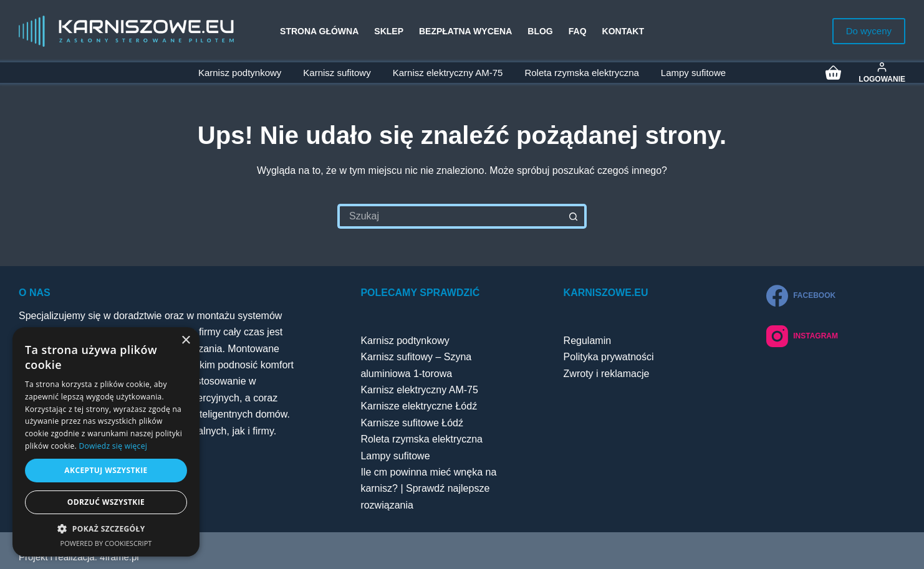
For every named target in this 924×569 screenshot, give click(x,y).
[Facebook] (802, 296)
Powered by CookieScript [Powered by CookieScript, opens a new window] (106, 543)
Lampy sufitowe (693, 73)
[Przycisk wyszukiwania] (574, 216)
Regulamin (587, 341)
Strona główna (319, 31)
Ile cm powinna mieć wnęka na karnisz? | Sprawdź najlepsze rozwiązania (428, 489)
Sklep (389, 31)
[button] (106, 529)
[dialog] (106, 442)
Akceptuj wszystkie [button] (106, 470)
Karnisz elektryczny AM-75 (448, 73)
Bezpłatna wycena (465, 31)
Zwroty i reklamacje (607, 374)
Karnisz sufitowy (337, 73)
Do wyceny (869, 31)
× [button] (185, 341)
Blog (540, 31)
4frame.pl (119, 557)
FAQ (578, 31)
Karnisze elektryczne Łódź (419, 406)
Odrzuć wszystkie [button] (106, 502)
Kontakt (623, 31)
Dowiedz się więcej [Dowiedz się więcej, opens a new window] (113, 446)
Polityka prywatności (609, 357)
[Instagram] (802, 336)
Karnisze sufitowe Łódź (412, 423)
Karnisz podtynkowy (240, 73)
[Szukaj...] (450, 216)
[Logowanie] (882, 73)
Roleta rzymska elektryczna (581, 73)
